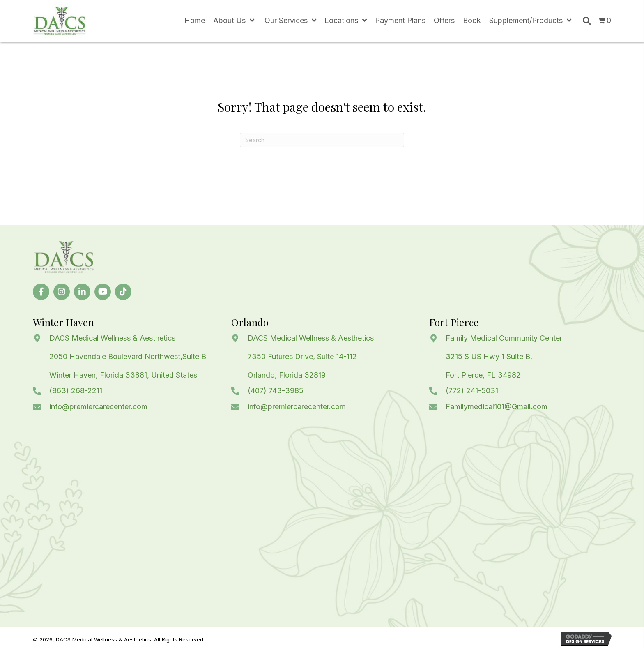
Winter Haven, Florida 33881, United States (123, 375)
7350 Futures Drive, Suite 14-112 (302, 356)
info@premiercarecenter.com (98, 407)
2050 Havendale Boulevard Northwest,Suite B (128, 356)
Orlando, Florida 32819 (287, 375)
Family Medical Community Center (504, 338)
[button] (41, 292)
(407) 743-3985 (276, 391)
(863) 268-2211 (76, 391)
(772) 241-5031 (472, 391)
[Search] (322, 140)
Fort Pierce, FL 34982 (483, 375)
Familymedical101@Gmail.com (497, 407)
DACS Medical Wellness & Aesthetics (112, 338)
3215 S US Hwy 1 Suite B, (489, 356)
